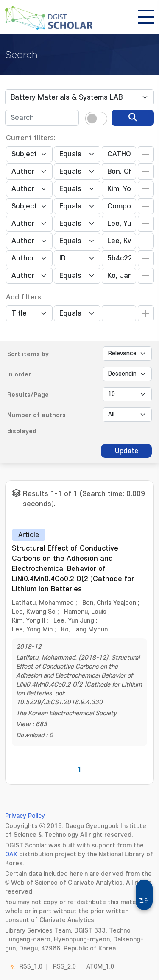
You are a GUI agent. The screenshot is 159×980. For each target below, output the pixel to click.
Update (127, 451)
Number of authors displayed (36, 423)
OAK (11, 854)
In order (19, 375)
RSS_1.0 (31, 967)
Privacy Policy (25, 816)
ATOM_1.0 (100, 967)
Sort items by (28, 354)
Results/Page (28, 395)
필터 (144, 901)
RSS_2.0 (64, 967)
